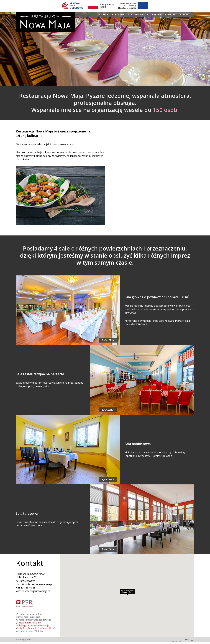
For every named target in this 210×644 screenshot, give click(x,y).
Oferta (105, 14)
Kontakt (172, 14)
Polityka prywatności (25, 640)
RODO (186, 14)
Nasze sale (155, 14)
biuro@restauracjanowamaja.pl (34, 584)
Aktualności (137, 14)
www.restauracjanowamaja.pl (33, 591)
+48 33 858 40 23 (26, 588)
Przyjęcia (120, 14)
